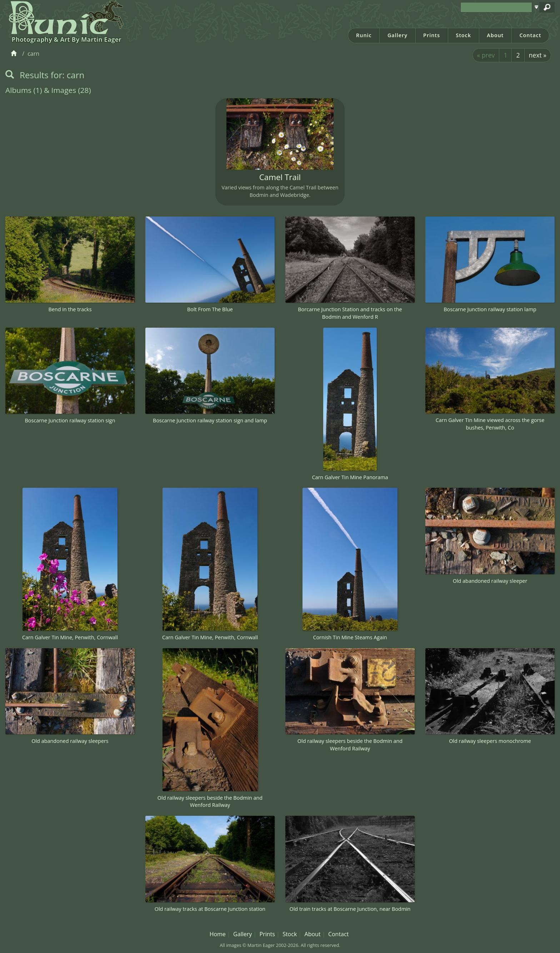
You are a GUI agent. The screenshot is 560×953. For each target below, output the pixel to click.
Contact (530, 35)
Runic (364, 35)
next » (538, 55)
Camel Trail (280, 177)
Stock (463, 35)
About (495, 35)
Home (218, 934)
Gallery (397, 35)
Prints (432, 35)
